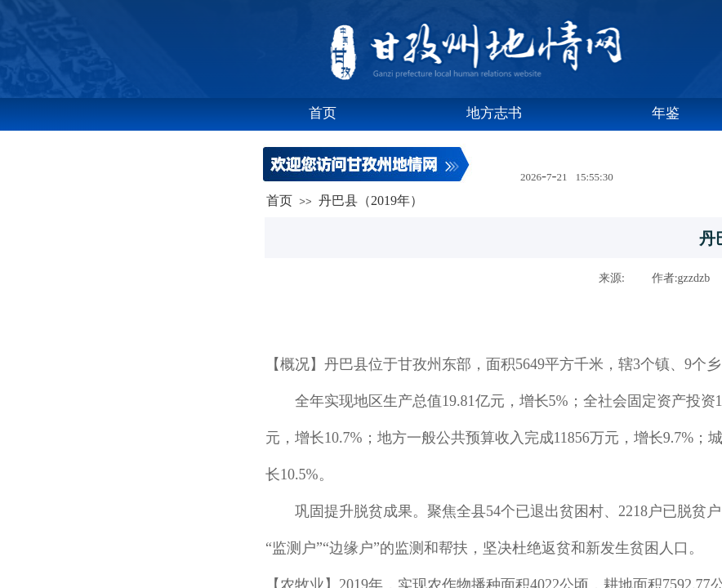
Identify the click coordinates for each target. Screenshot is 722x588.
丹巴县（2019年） (371, 200)
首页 (323, 113)
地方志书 (494, 113)
